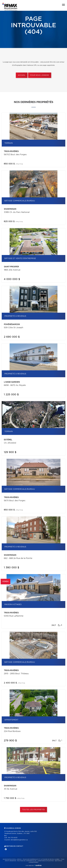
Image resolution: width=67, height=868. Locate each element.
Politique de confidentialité (27, 861)
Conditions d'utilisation (46, 861)
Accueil (22, 75)
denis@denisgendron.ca (19, 840)
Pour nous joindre (40, 75)
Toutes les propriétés (33, 810)
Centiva (38, 865)
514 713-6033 (13, 838)
